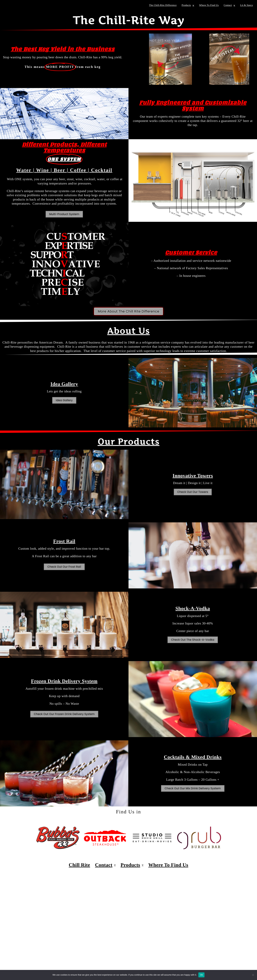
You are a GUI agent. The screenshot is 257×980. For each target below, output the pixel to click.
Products (188, 5)
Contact (229, 5)
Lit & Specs (247, 5)
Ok (201, 975)
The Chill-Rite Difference (163, 5)
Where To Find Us (209, 5)
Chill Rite (79, 865)
